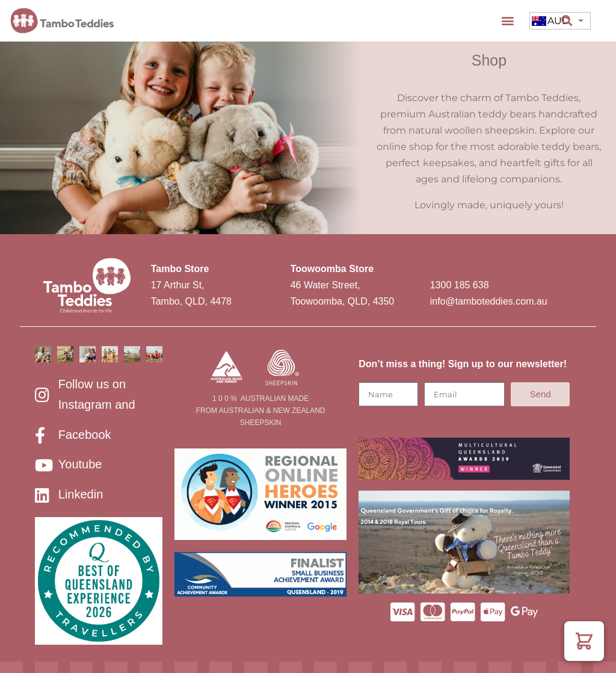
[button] (507, 21)
